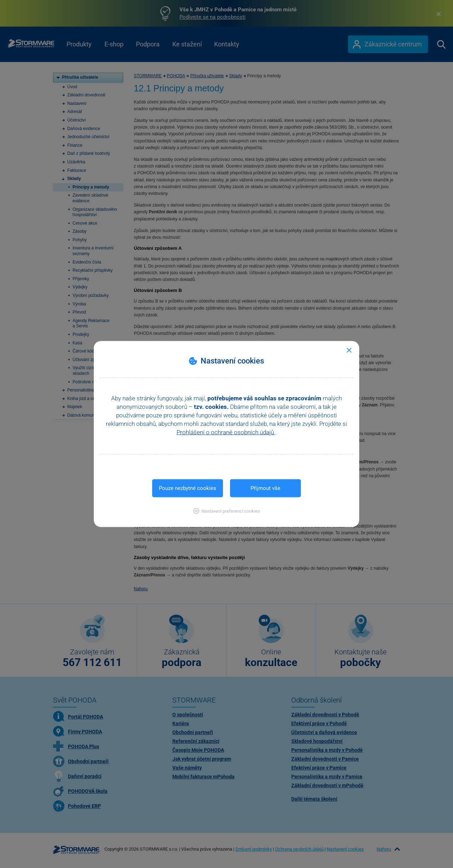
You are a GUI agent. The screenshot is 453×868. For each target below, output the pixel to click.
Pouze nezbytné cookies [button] (188, 488)
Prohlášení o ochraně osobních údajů (226, 432)
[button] (227, 511)
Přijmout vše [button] (265, 488)
